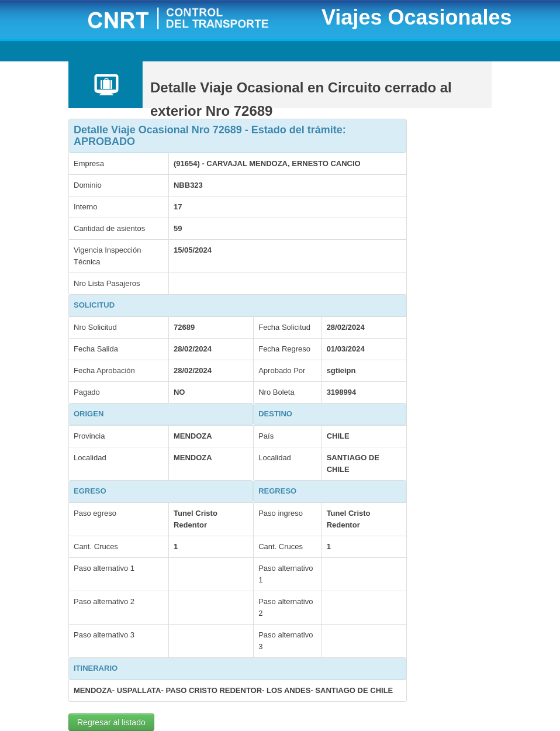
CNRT (193, 20)
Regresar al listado (111, 722)
